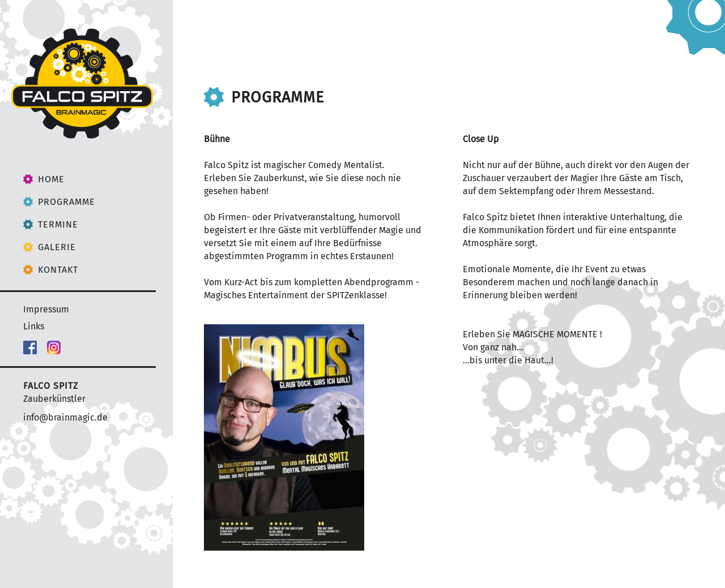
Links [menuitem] (34, 326)
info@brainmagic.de (65, 417)
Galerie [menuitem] (57, 247)
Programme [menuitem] (67, 202)
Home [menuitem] (51, 179)
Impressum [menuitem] (46, 309)
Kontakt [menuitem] (58, 270)
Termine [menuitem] (58, 224)
